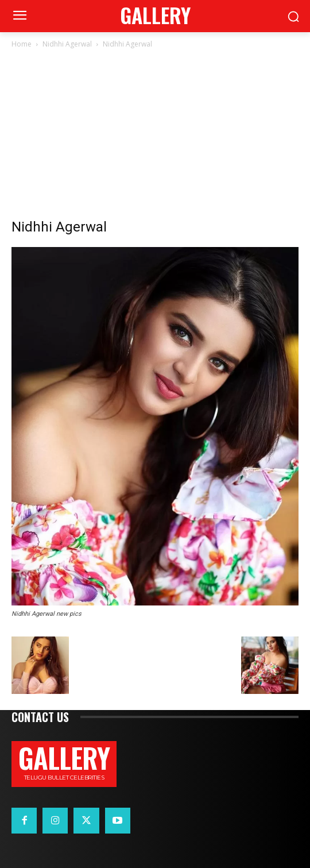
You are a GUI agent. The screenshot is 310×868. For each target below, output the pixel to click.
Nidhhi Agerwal (67, 44)
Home (22, 44)
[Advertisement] (155, 137)
